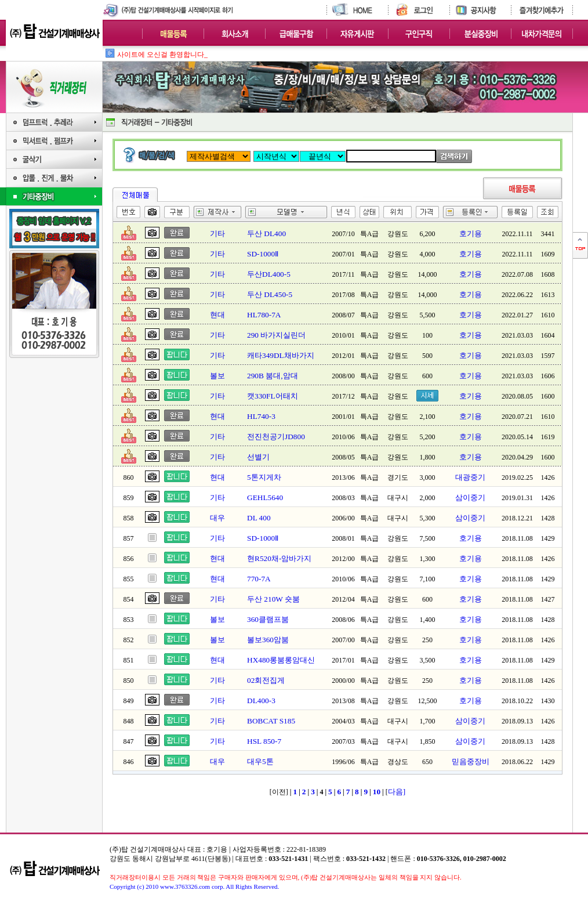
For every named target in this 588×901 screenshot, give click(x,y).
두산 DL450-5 (270, 294)
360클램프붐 (268, 619)
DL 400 (259, 518)
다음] (397, 792)
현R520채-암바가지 (279, 558)
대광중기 (470, 477)
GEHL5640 (265, 497)
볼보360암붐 (268, 640)
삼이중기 (470, 497)
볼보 (217, 376)
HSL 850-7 (264, 741)
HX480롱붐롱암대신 (281, 660)
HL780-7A (264, 315)
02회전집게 (266, 680)
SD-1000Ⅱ (263, 254)
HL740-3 (261, 416)
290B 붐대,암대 (273, 376)
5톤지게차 (264, 477)
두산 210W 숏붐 (273, 599)
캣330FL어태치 (273, 396)
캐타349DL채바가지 (281, 355)
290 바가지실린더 (276, 335)
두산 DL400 (266, 234)
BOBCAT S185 (271, 721)
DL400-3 (261, 701)
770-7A (259, 579)
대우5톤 (260, 761)
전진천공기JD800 (276, 437)
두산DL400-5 (269, 274)
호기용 (471, 234)
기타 (217, 234)
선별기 (258, 457)
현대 (217, 315)
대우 (217, 518)
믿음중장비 (471, 761)
